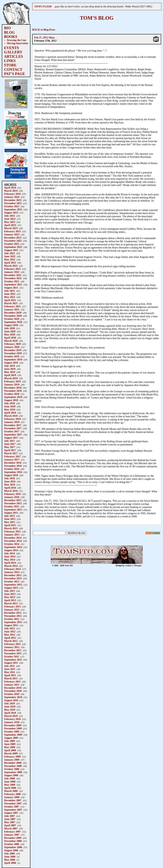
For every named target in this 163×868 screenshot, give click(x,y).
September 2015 (13, 510)
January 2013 (12, 610)
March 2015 (11, 528)
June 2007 (10, 819)
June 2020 (10, 331)
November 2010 (13, 691)
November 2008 (13, 766)
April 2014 (10, 563)
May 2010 (10, 710)
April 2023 (10, 225)
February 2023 (12, 231)
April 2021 (10, 300)
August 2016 (11, 475)
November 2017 (13, 428)
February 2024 (12, 194)
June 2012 (10, 632)
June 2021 (10, 294)
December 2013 (13, 575)
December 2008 (13, 763)
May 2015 (10, 522)
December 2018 (13, 388)
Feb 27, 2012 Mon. (44, 38)
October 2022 (12, 244)
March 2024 (11, 191)
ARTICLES (13, 56)
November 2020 (13, 316)
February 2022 (12, 269)
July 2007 (9, 816)
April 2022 (10, 263)
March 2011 (11, 678)
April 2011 (10, 675)
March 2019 (11, 378)
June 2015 (10, 519)
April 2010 (10, 713)
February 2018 (12, 419)
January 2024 (12, 197)
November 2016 (13, 466)
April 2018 (10, 413)
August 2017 (11, 438)
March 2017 (11, 453)
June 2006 (10, 857)
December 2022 (13, 238)
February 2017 (12, 456)
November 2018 (13, 391)
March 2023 (11, 228)
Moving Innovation (17, 43)
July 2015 (9, 516)
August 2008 (11, 775)
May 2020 (10, 335)
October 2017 (12, 431)
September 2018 (13, 397)
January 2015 (12, 535)
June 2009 (10, 744)
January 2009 (12, 760)
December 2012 (13, 613)
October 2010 (12, 694)
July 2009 (9, 741)
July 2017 (9, 441)
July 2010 (9, 703)
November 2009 (13, 728)
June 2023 (10, 219)
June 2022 (10, 256)
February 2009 (12, 757)
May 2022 (10, 259)
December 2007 (13, 800)
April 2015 (10, 525)
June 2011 (10, 669)
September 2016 (13, 472)
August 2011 (11, 663)
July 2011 (9, 666)
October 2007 (12, 807)
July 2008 (9, 778)
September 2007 (13, 810)
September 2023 (13, 209)
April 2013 (10, 600)
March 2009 (11, 753)
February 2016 (12, 494)
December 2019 (13, 350)
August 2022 (11, 250)
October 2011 (12, 657)
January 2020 (12, 347)
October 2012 (12, 619)
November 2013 (13, 578)
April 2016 (10, 488)
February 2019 (12, 381)
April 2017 (10, 450)
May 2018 (10, 410)
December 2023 (13, 200)
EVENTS (12, 48)
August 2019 (11, 363)
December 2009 (13, 725)
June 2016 (10, 481)
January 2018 (12, 422)
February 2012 (12, 644)
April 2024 (10, 188)
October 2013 (12, 581)
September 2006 (13, 847)
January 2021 (12, 310)
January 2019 (12, 385)
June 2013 (10, 594)
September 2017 (13, 435)
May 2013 (10, 597)
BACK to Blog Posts (44, 30)
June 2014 (10, 556)
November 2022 (13, 241)
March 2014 (11, 566)
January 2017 (12, 460)
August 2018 (11, 400)
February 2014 (12, 569)
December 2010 (13, 688)
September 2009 (13, 735)
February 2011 (12, 682)
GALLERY (13, 52)
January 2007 (12, 835)
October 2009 (12, 732)
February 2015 (12, 531)
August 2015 (11, 513)
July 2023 (9, 216)
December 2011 (13, 650)
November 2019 (13, 353)
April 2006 (10, 863)
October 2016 (12, 469)
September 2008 (13, 772)
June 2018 (10, 406)
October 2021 (12, 281)
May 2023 (10, 222)
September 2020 (13, 322)
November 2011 (13, 653)
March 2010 (11, 716)
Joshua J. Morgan (133, 565)
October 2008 (12, 769)
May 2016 (10, 485)
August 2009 (11, 738)
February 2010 (12, 719)
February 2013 (12, 606)
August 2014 (11, 550)
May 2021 (10, 297)
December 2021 (13, 275)
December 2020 (13, 313)
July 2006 (9, 853)
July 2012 (9, 628)
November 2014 (13, 541)
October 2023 (12, 206)
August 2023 (11, 213)
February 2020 (12, 344)
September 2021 (13, 284)
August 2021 (11, 288)
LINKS (10, 61)
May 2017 (10, 447)
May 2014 (10, 560)
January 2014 (12, 572)
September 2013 (13, 585)
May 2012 (10, 635)
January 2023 (12, 234)
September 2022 (13, 247)
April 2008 (10, 788)
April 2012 (10, 638)
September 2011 (13, 660)
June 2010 (10, 707)
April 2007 (10, 825)
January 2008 (12, 797)
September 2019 (13, 360)
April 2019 (10, 375)
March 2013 (11, 603)
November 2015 (13, 503)
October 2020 (12, 319)
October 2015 (12, 506)
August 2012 (11, 625)
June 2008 (10, 782)
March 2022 (11, 266)
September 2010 (13, 697)
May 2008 (10, 785)
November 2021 (13, 278)
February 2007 (12, 832)
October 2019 (12, 356)
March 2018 (11, 416)
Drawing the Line (17, 40)
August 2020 (11, 325)
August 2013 (11, 588)
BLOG (9, 32)
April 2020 (10, 338)
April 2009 (10, 750)
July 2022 (9, 253)
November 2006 (13, 841)
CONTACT (13, 70)
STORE (10, 65)
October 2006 (12, 844)
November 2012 (13, 616)
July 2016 (9, 478)
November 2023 (13, 203)
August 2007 (11, 813)
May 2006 (10, 860)
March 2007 (11, 828)
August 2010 (11, 700)
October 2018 (12, 394)
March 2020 (11, 341)
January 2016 (12, 497)
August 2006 (11, 850)
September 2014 (13, 547)
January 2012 (12, 647)
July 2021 (9, 291)
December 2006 (13, 838)
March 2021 (11, 303)
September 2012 (13, 622)
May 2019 (10, 372)
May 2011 (10, 672)
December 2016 (13, 463)
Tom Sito (69, 565)
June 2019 (10, 369)
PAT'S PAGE (15, 74)
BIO (7, 28)
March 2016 (11, 491)
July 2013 (9, 591)
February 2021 (12, 306)
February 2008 (12, 794)
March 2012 (11, 641)
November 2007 (13, 803)
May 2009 (10, 747)
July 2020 (9, 328)
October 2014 (12, 544)
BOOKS (11, 37)
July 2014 (9, 553)
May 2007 (10, 822)
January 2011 (12, 685)
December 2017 (13, 425)
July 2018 (9, 403)
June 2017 (10, 444)
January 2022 (12, 272)
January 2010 (12, 722)
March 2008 (11, 791)
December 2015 (13, 500)
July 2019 (9, 366)
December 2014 (13, 538)
